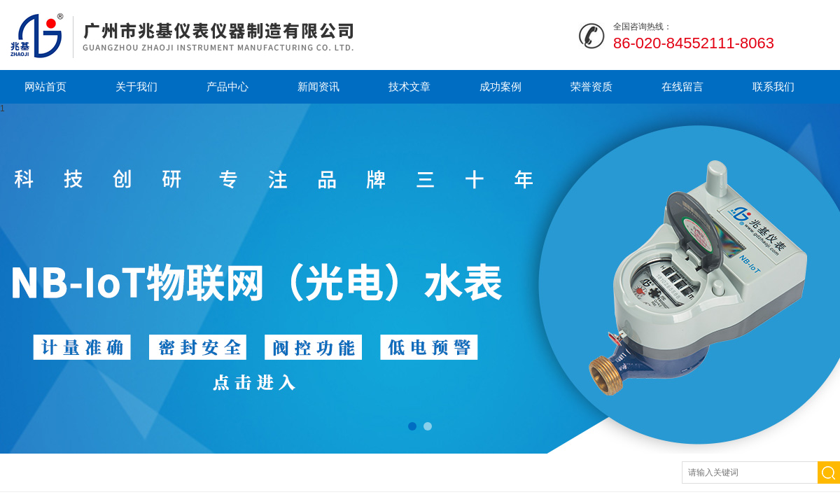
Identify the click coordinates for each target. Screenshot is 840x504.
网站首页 (45, 86)
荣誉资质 (591, 86)
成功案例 (500, 86)
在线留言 (682, 86)
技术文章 (409, 86)
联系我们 (773, 86)
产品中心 (227, 86)
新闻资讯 (318, 86)
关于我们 (136, 86)
